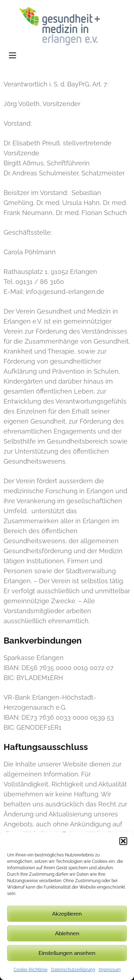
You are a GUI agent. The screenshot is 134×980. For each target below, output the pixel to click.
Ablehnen (67, 934)
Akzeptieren (67, 914)
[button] (123, 841)
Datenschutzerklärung (73, 970)
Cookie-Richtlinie (31, 970)
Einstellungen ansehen (67, 953)
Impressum (110, 970)
